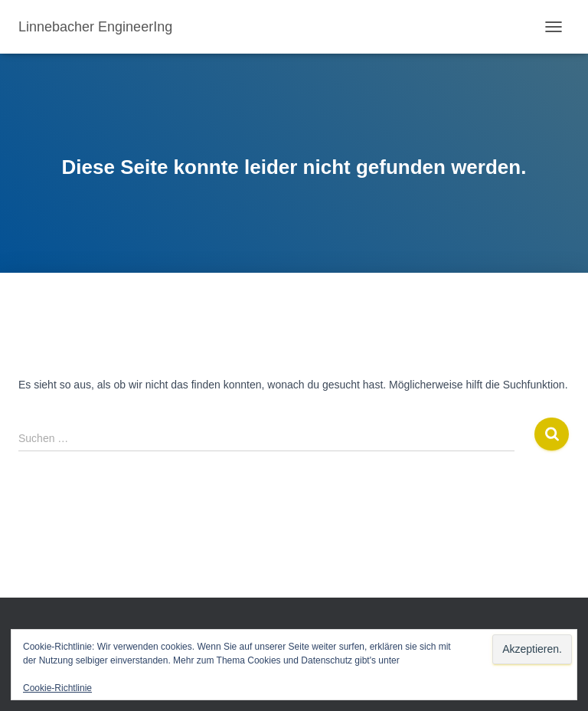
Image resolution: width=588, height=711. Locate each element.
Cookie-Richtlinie (57, 688)
